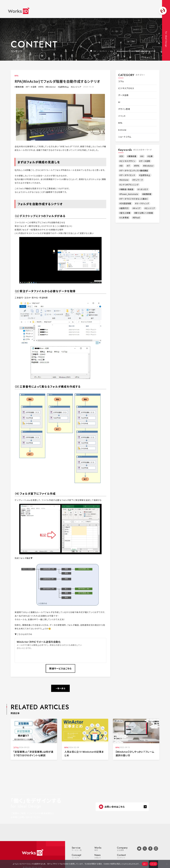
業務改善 (20, 87)
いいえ (153, 864)
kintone (122, 130)
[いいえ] (167, 864)
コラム (121, 81)
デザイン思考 (124, 109)
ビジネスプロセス (126, 88)
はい (145, 864)
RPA (17, 76)
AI (119, 102)
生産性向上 (64, 87)
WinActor (51, 87)
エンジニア (77, 87)
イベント (122, 116)
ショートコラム (125, 137)
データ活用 (32, 87)
